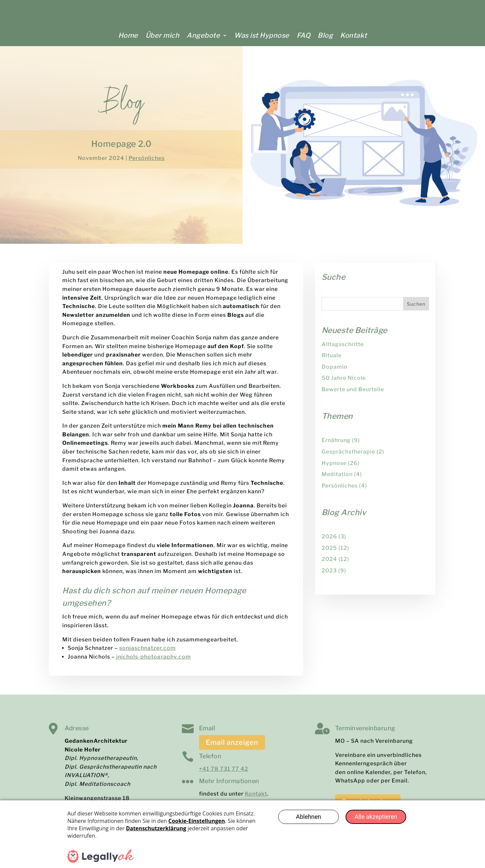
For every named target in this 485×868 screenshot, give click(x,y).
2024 (329, 563)
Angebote (203, 36)
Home (128, 36)
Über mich (163, 36)
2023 (329, 575)
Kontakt (354, 36)
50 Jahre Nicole (344, 382)
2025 (329, 552)
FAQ (304, 36)
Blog (325, 36)
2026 (329, 541)
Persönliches (147, 162)
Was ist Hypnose (262, 36)
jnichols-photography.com (154, 661)
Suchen (416, 308)
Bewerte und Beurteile (353, 394)
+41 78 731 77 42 (224, 773)
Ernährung (336, 445)
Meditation (337, 479)
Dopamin (334, 371)
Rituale (332, 360)
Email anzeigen (232, 747)
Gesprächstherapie (348, 456)
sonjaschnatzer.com (148, 652)
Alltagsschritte (343, 349)
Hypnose (334, 468)
